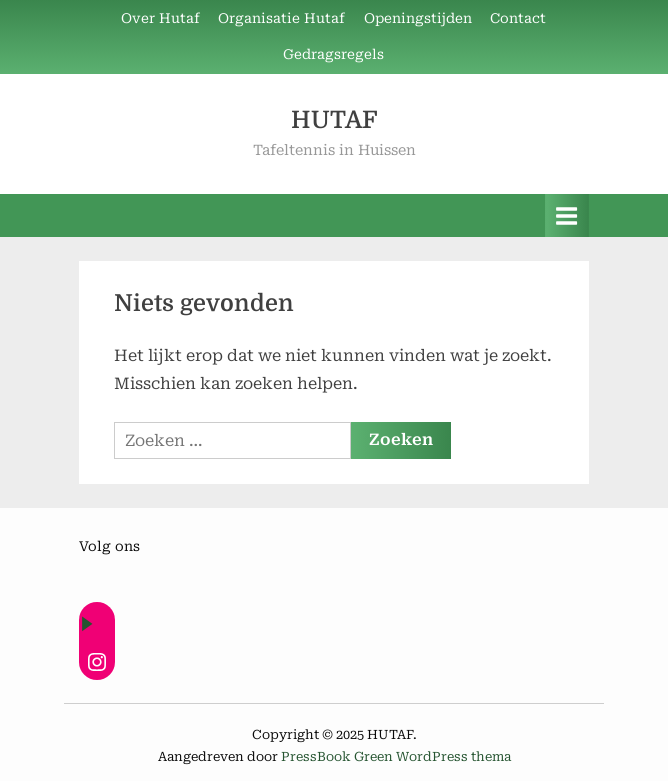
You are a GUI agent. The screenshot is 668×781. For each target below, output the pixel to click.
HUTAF (334, 120)
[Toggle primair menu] (567, 215)
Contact (518, 18)
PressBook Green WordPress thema (396, 756)
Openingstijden (418, 18)
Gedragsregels (333, 54)
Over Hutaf (160, 18)
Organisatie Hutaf (281, 18)
